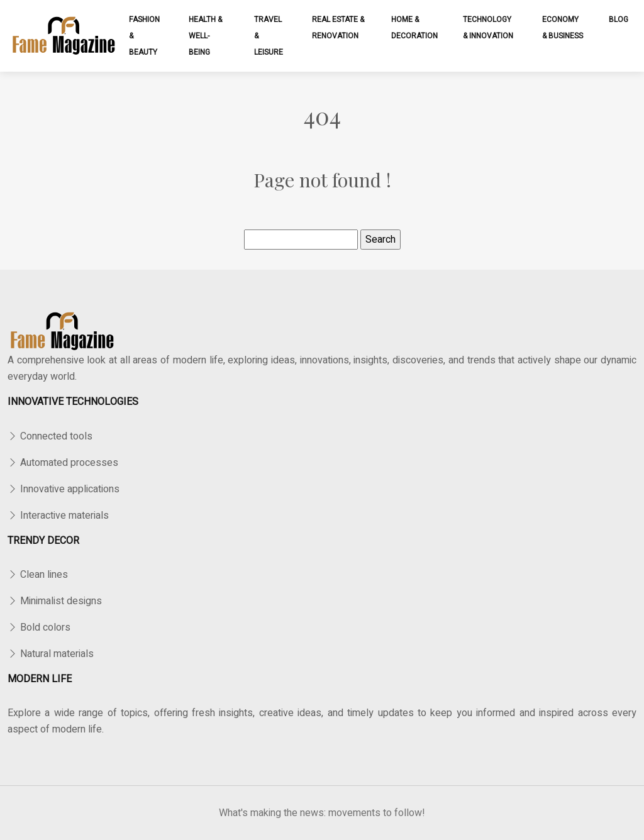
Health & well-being (205, 36)
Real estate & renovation (338, 28)
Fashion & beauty (144, 36)
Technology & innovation (488, 28)
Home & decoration (414, 28)
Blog (619, 19)
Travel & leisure (269, 36)
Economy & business (563, 28)
